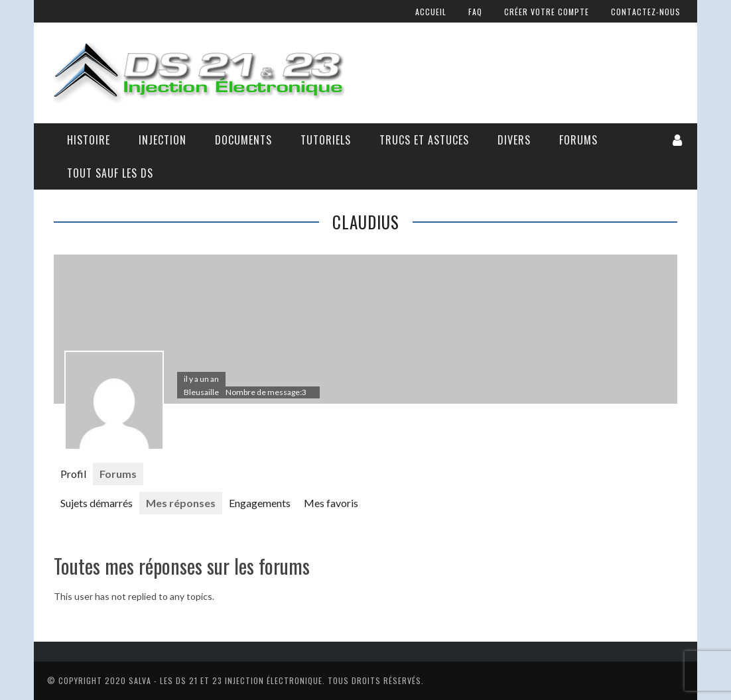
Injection (163, 140)
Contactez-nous (646, 12)
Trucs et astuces (424, 140)
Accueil (431, 12)
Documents (243, 140)
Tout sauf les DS (110, 173)
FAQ (475, 12)
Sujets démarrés (97, 503)
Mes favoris (331, 503)
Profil (73, 474)
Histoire (89, 140)
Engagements (260, 503)
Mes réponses (181, 503)
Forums (578, 140)
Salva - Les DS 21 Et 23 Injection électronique (226, 680)
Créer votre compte (547, 12)
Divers (514, 140)
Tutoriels (326, 140)
